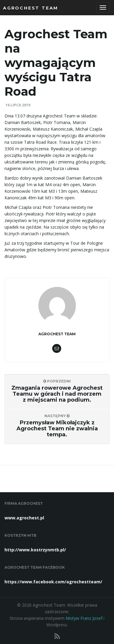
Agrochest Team (31, 8)
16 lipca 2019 (18, 105)
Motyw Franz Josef (84, 618)
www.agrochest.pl (24, 518)
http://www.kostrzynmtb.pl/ (35, 550)
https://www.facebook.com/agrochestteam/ (53, 582)
